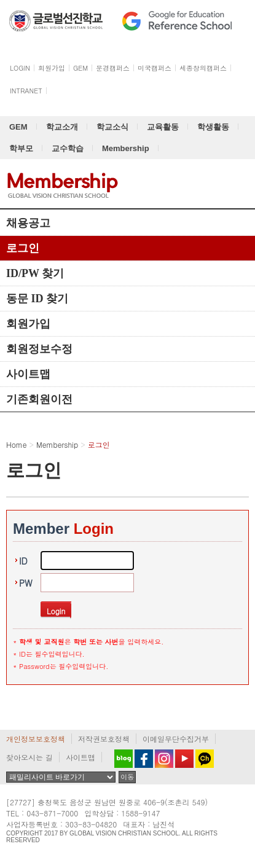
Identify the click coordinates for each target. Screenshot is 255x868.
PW (26, 583)
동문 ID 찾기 (37, 299)
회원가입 (28, 324)
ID (23, 561)
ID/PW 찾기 (35, 273)
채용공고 (28, 223)
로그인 (23, 248)
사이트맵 (28, 374)
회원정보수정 (39, 349)
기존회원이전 (39, 399)
